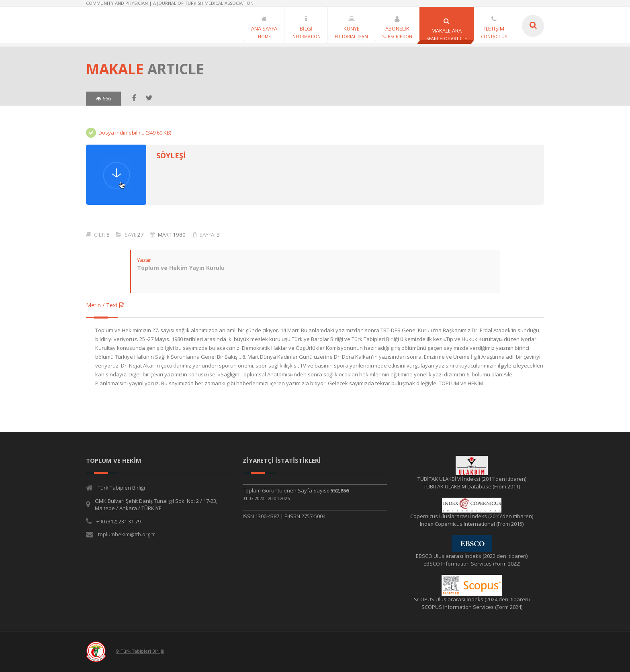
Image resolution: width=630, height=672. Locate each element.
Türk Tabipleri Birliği (121, 488)
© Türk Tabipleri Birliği (140, 651)
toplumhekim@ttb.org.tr (127, 534)
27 (141, 235)
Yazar (144, 260)
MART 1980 (172, 235)
